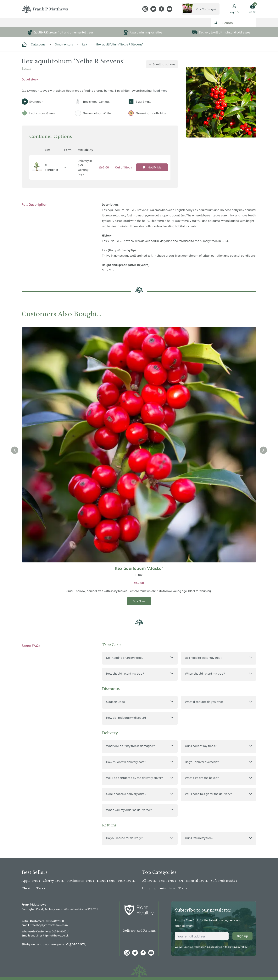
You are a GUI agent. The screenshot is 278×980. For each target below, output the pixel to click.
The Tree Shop (58, 25)
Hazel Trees (106, 881)
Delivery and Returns (139, 931)
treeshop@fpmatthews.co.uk (45, 925)
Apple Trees (31, 881)
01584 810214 (61, 931)
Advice (121, 25)
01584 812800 (55, 921)
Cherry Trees (53, 881)
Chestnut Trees (33, 888)
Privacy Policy (240, 947)
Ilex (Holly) (110, 254)
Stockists (104, 25)
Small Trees (178, 888)
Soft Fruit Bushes (224, 881)
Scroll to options (162, 68)
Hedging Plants (154, 888)
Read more (160, 94)
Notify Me (152, 171)
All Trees (149, 881)
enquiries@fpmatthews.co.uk (45, 935)
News (132, 25)
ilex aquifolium (203, 214)
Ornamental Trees (193, 881)
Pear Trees (126, 881)
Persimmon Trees (80, 881)
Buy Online (32, 25)
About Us (83, 25)
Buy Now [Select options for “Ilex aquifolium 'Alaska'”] (139, 605)
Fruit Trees (167, 881)
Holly (27, 73)
